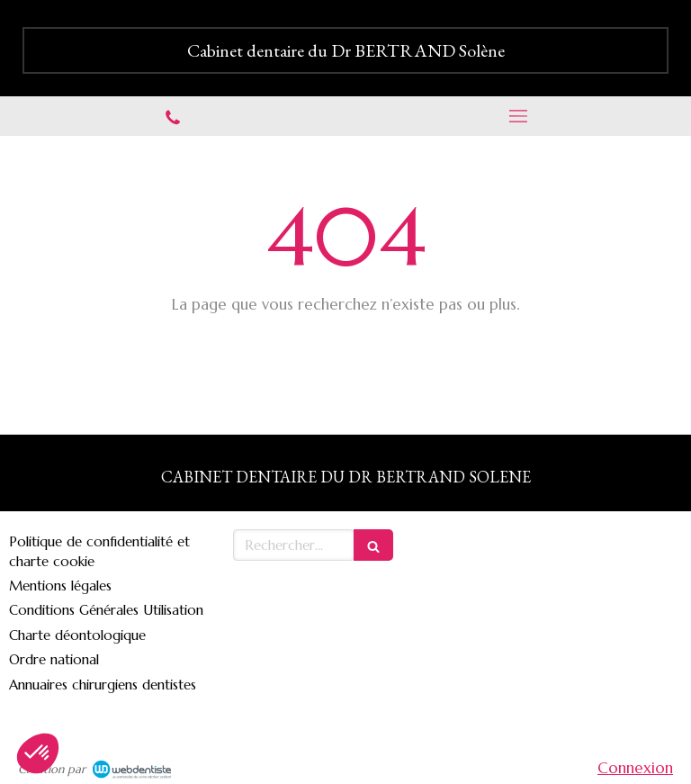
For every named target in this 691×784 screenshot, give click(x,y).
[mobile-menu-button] (518, 116)
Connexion (635, 768)
